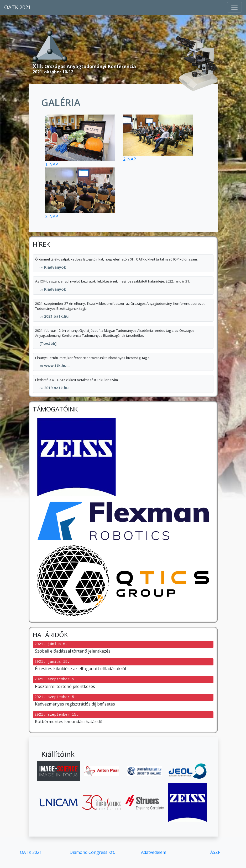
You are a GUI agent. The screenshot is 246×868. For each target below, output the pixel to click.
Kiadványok (53, 267)
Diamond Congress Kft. (92, 852)
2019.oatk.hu (54, 388)
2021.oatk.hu (54, 316)
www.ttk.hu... (54, 365)
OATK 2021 (18, 7)
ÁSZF (215, 852)
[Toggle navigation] (234, 7)
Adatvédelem (154, 852)
